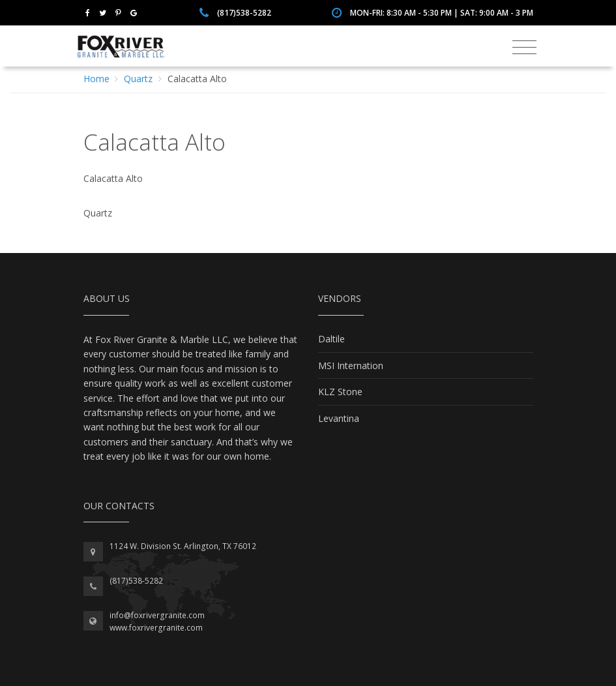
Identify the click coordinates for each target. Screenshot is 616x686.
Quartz (138, 79)
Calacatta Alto (197, 79)
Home (96, 79)
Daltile (331, 339)
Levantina (339, 418)
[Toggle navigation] (524, 48)
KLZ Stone (340, 392)
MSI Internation (351, 365)
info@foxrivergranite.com (157, 615)
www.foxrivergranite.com (156, 628)
